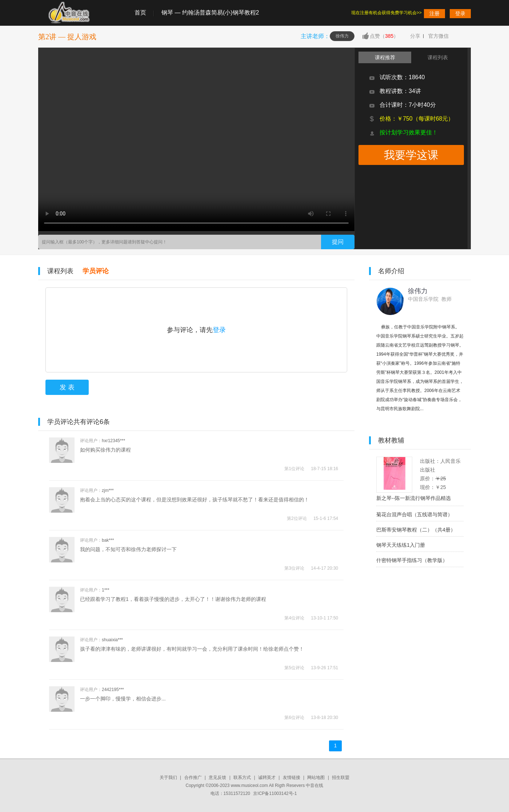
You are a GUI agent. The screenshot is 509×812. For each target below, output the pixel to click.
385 (389, 36)
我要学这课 (411, 155)
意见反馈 (217, 777)
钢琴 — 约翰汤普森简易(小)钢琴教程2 (210, 13)
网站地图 (316, 777)
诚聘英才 (267, 777)
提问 (338, 242)
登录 (460, 13)
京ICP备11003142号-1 (275, 793)
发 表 (67, 387)
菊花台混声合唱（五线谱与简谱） (414, 514)
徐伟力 (342, 36)
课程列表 (60, 271)
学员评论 (96, 271)
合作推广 (193, 777)
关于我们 (168, 777)
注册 (434, 13)
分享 (415, 36)
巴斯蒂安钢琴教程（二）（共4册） (416, 530)
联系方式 (242, 777)
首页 (140, 13)
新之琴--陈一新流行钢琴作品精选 (414, 498)
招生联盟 (341, 777)
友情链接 (292, 777)
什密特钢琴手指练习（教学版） (412, 560)
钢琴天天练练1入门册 (401, 545)
